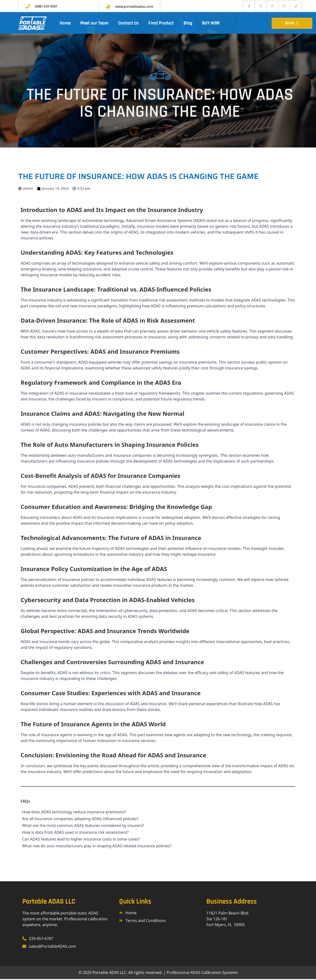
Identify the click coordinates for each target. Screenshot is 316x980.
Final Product (161, 24)
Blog (188, 24)
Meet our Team (94, 24)
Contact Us (128, 24)
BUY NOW (211, 24)
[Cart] (292, 24)
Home (65, 24)
